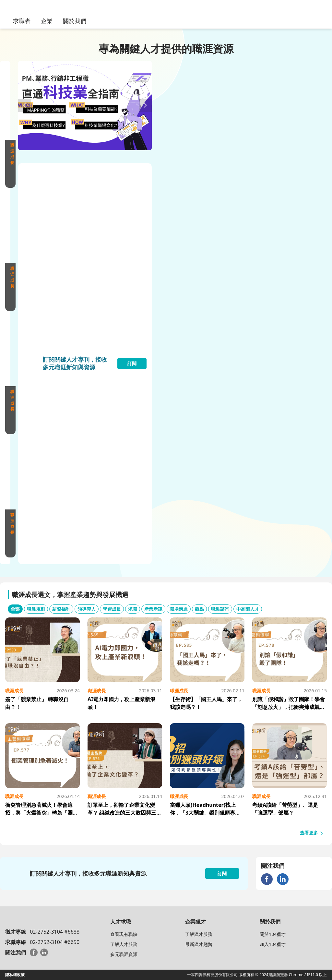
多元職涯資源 (124, 954)
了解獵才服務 (199, 934)
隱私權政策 (15, 975)
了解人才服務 (124, 944)
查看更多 (312, 833)
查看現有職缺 (124, 934)
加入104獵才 (273, 944)
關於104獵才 (273, 934)
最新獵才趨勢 (199, 944)
